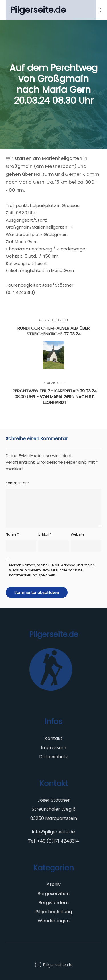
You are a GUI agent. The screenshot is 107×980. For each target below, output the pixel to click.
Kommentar (17, 483)
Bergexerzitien (53, 894)
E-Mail (45, 534)
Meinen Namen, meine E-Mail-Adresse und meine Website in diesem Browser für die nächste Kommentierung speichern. (52, 570)
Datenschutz (53, 757)
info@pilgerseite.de (53, 832)
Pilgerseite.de (38, 10)
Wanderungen (54, 921)
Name (12, 534)
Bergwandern (53, 903)
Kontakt (53, 738)
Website (78, 534)
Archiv (54, 884)
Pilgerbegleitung (54, 912)
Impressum (53, 748)
